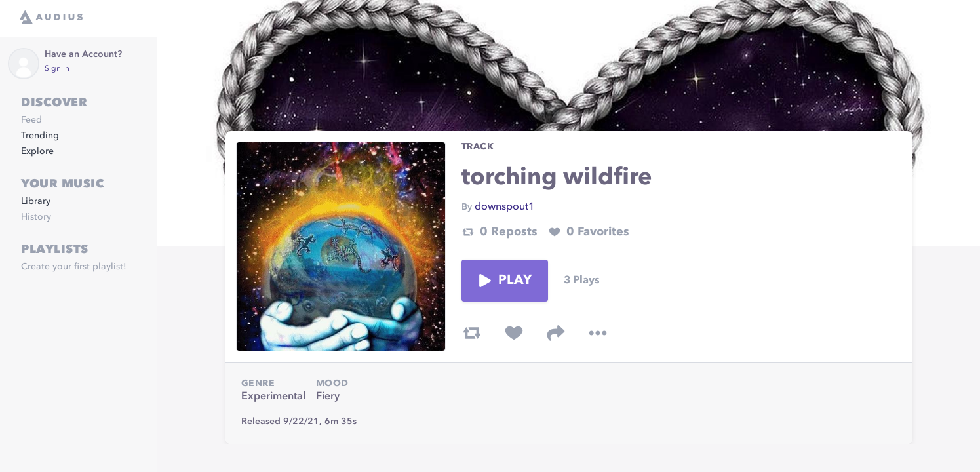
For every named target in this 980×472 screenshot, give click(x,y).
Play (505, 281)
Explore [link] (37, 151)
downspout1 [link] (505, 207)
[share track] (556, 333)
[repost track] (472, 333)
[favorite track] (514, 333)
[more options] (598, 333)
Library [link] (36, 201)
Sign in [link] (57, 69)
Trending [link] (40, 136)
